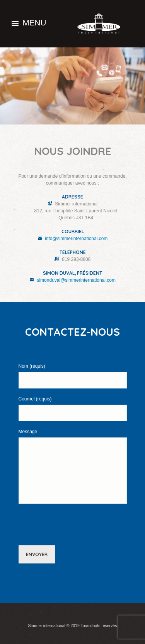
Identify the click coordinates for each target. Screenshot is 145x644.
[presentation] (64, 525)
